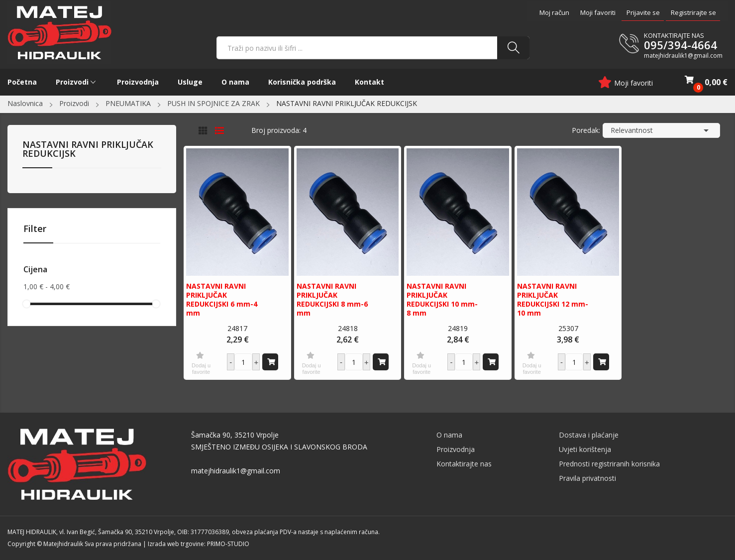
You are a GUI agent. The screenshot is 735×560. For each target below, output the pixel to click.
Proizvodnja (456, 449)
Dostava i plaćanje (589, 435)
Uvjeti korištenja (585, 449)
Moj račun (554, 12)
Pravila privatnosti (587, 478)
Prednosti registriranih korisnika (609, 464)
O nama (449, 435)
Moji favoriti (598, 12)
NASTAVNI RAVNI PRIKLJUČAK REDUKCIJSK (88, 150)
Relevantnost (661, 130)
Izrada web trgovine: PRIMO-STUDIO (199, 544)
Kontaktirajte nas (464, 464)
